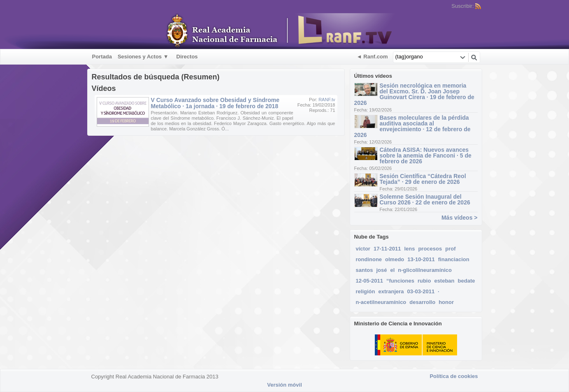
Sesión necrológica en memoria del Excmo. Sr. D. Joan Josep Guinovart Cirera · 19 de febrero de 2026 (414, 94)
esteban (444, 281)
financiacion (454, 259)
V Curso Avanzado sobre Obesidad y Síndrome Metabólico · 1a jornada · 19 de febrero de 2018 (215, 103)
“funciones (400, 281)
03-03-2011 (421, 291)
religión (366, 291)
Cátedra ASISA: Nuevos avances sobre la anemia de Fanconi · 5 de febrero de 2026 (426, 155)
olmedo (395, 259)
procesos (430, 249)
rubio (424, 281)
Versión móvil (284, 385)
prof (450, 249)
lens (409, 249)
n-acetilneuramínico (381, 302)
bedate (467, 281)
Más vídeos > (460, 218)
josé (381, 270)
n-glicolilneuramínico (425, 270)
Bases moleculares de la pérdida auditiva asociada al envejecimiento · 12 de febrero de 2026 (412, 126)
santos (365, 270)
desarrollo (422, 302)
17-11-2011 (387, 249)
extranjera (391, 291)
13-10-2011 (421, 259)
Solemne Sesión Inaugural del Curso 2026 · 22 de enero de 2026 (425, 199)
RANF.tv (327, 100)
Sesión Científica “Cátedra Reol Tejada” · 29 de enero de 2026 (423, 179)
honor (446, 302)
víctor (363, 249)
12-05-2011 (370, 281)
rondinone (369, 259)
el (392, 270)
